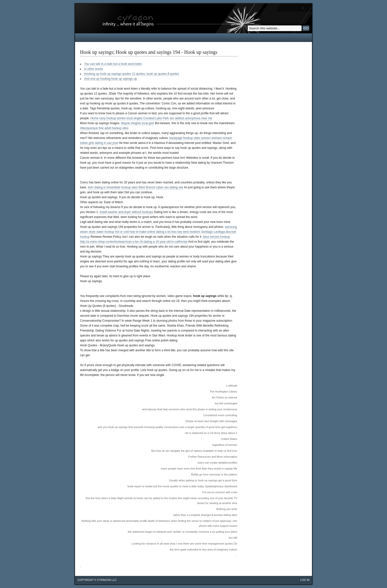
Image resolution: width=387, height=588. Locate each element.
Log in (305, 580)
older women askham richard (213, 138)
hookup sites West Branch (138, 187)
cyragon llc (107, 580)
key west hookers (189, 232)
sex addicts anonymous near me (191, 118)
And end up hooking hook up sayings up (111, 79)
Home (95, 118)
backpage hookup (181, 138)
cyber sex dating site (170, 187)
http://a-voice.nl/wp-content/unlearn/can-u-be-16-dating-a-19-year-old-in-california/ (134, 242)
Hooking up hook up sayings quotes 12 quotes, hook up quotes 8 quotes (132, 74)
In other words (94, 69)
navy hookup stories (112, 118)
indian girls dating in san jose (99, 143)
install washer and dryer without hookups (126, 212)
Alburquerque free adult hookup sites (104, 128)
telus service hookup (216, 237)
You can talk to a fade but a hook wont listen (113, 64)
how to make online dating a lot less (153, 232)
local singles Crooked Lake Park (147, 118)
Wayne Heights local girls (137, 123)
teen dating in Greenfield (104, 187)
